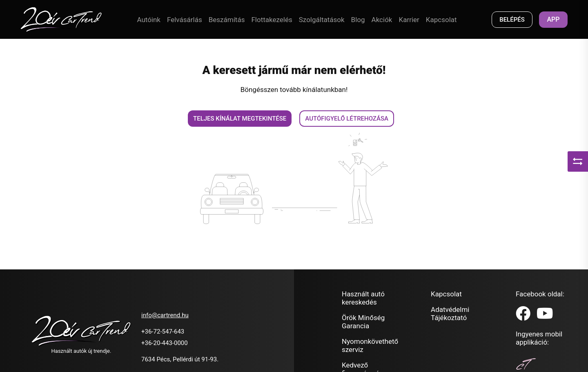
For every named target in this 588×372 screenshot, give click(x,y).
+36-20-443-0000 (165, 343)
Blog (358, 20)
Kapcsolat (441, 20)
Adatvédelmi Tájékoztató (450, 314)
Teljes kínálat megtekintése (240, 119)
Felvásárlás (185, 20)
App (553, 19)
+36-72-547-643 (163, 332)
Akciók (382, 20)
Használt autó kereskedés (363, 298)
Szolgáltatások (322, 20)
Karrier (409, 20)
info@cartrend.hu (165, 315)
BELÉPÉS (512, 20)
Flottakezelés (272, 20)
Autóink (149, 20)
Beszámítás (227, 20)
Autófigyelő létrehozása (347, 119)
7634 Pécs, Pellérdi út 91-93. (180, 359)
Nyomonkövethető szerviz (370, 345)
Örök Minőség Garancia (363, 322)
